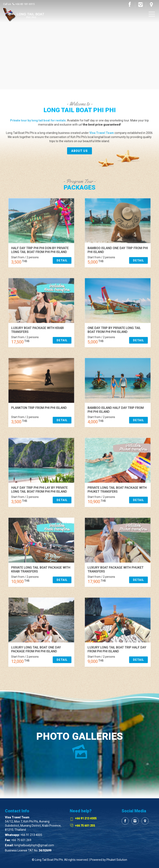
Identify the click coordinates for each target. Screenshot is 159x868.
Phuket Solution (117, 860)
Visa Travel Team (102, 133)
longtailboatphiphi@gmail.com (34, 845)
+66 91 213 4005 (31, 835)
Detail (48, 244)
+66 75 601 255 (85, 826)
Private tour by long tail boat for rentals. (38, 120)
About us (79, 151)
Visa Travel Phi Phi (24, 15)
